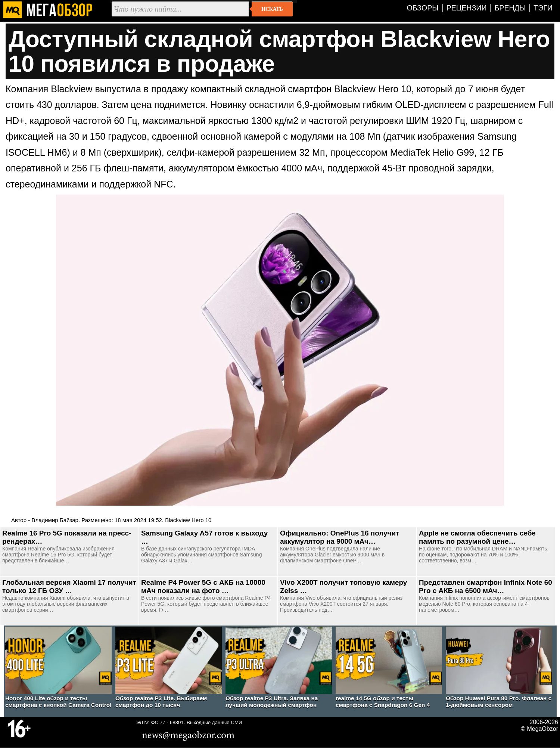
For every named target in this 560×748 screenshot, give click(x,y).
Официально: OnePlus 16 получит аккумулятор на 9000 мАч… (340, 537)
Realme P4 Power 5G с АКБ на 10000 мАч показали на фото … (203, 586)
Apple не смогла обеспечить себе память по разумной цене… (477, 537)
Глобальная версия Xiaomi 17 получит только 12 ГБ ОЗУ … (69, 586)
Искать (272, 9)
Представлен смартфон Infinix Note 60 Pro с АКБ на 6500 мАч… (486, 586)
